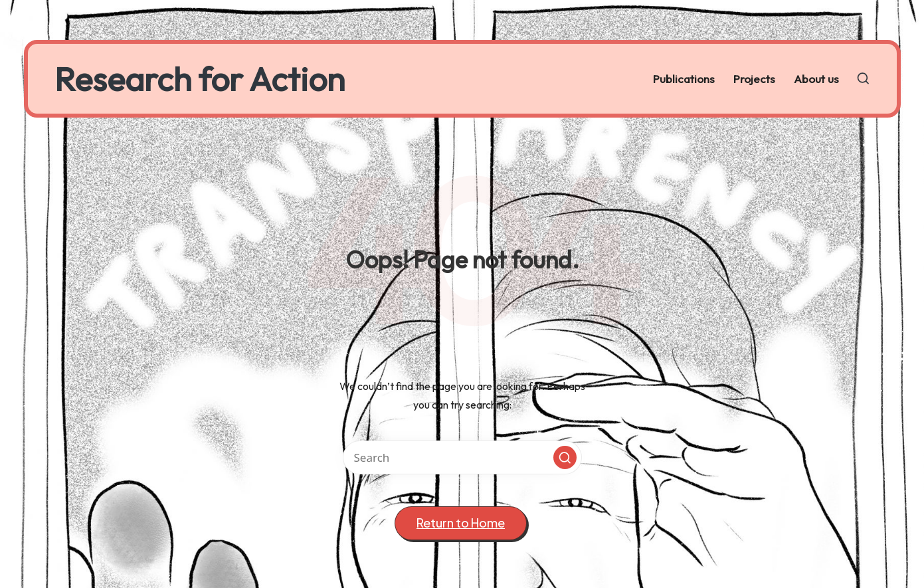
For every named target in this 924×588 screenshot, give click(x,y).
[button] (565, 457)
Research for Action (200, 79)
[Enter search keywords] (462, 457)
